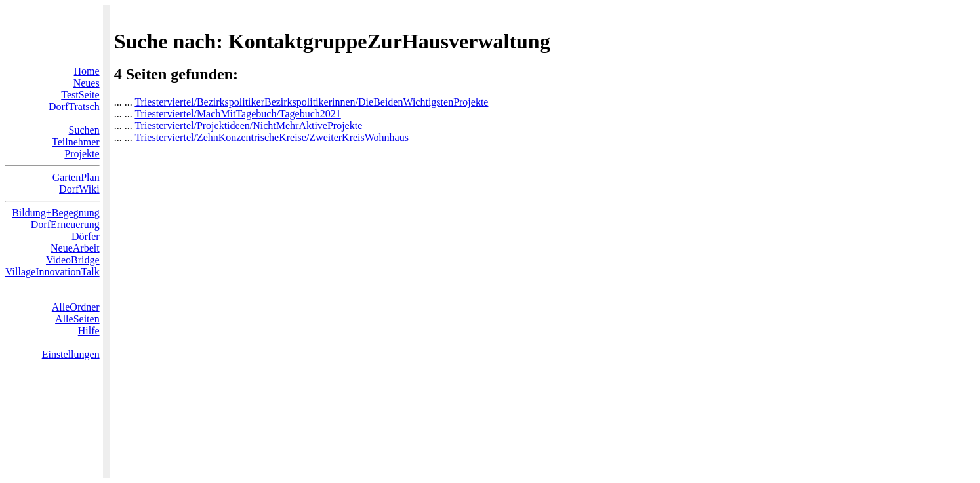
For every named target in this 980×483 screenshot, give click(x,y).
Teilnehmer (76, 142)
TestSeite (80, 95)
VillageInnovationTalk (52, 272)
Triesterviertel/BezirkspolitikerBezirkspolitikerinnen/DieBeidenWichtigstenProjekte (311, 102)
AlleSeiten (77, 319)
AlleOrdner (76, 307)
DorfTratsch (74, 106)
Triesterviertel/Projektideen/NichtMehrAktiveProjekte (248, 126)
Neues (87, 83)
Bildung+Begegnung (55, 213)
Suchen (84, 130)
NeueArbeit (75, 248)
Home (87, 71)
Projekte (82, 154)
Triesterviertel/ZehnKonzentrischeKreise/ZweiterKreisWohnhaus (272, 137)
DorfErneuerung (65, 224)
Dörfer (86, 236)
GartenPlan (76, 177)
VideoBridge (73, 260)
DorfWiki (79, 189)
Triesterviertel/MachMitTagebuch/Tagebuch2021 (237, 114)
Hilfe (89, 331)
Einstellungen (71, 354)
